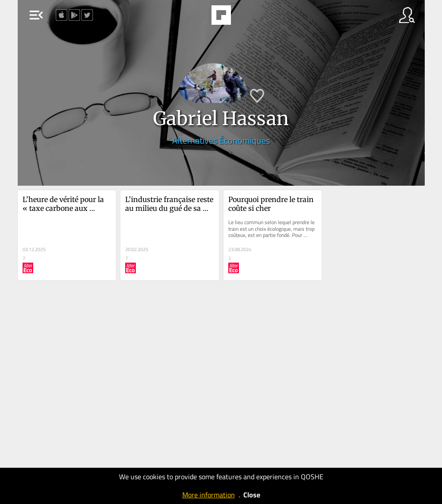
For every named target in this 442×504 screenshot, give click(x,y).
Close (252, 495)
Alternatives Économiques (221, 140)
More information (209, 495)
